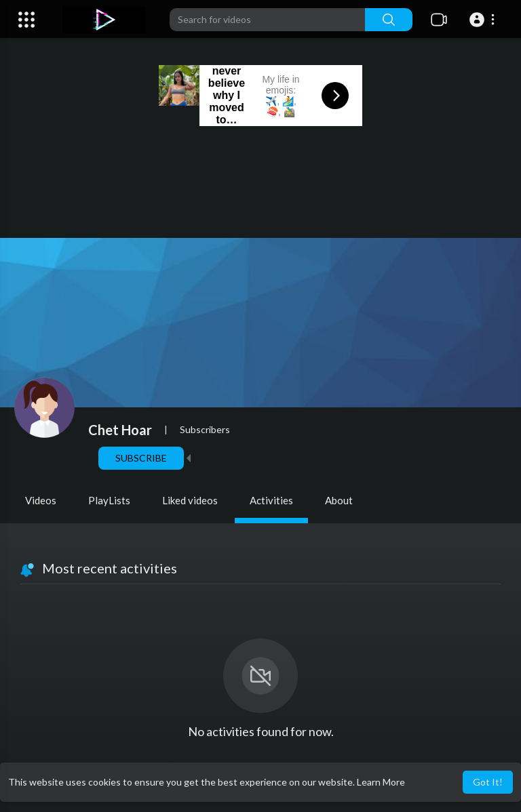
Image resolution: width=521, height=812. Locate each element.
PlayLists (109, 500)
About (339, 500)
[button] (484, 20)
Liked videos (190, 500)
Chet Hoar (120, 430)
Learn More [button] (381, 782)
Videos (41, 500)
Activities (271, 500)
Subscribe (141, 458)
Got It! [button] (488, 782)
